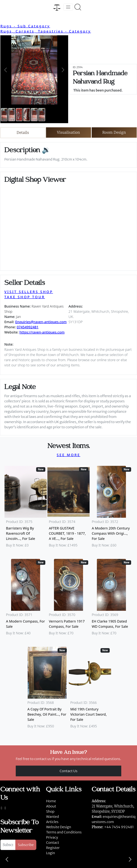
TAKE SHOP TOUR (25, 297)
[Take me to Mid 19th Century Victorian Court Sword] (90, 689)
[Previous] (7, 859)
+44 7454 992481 (119, 827)
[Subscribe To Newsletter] (8, 845)
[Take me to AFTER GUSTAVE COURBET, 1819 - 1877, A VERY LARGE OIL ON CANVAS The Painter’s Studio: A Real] (68, 508)
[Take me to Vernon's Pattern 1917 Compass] (68, 599)
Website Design (59, 827)
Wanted (52, 817)
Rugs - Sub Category (25, 26)
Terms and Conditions (64, 832)
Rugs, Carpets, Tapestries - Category (46, 31)
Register (53, 848)
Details (23, 133)
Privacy (52, 837)
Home (51, 801)
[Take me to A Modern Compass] (26, 599)
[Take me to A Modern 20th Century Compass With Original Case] (111, 508)
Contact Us (69, 771)
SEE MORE (68, 455)
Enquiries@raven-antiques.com (41, 322)
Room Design (114, 132)
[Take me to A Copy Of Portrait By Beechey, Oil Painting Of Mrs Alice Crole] (47, 689)
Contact (52, 842)
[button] (5, 70)
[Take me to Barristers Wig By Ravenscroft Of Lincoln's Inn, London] (26, 508)
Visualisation (69, 132)
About (51, 806)
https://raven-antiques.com (42, 332)
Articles (52, 822)
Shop (50, 811)
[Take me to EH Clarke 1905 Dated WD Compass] (111, 599)
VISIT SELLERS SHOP (29, 292)
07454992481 (28, 327)
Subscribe (26, 845)
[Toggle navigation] (68, 7)
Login (51, 853)
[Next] (130, 859)
